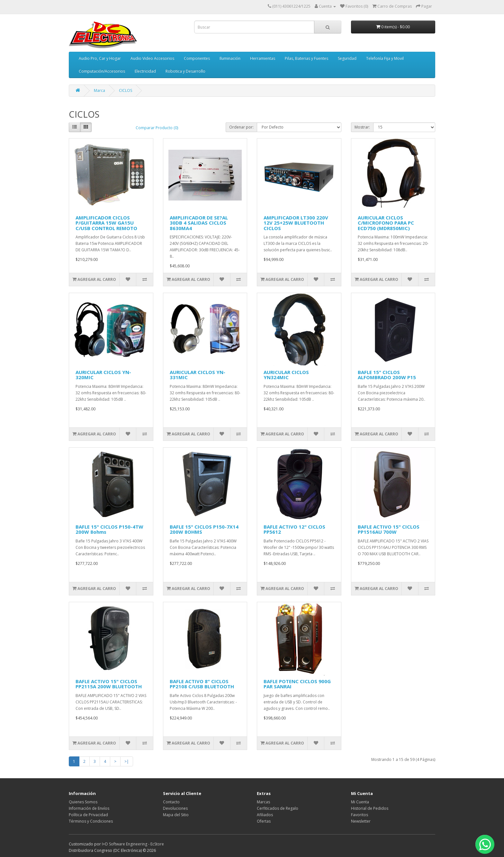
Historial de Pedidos (370, 808)
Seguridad (347, 58)
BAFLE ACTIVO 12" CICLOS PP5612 (294, 529)
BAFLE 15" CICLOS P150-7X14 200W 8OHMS (204, 529)
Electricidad (145, 71)
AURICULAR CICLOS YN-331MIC (198, 375)
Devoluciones (175, 808)
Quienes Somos (83, 802)
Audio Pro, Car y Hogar (100, 58)
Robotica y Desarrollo (185, 71)
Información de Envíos (89, 808)
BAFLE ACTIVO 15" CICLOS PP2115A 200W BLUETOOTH (109, 684)
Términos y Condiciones (91, 821)
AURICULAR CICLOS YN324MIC (286, 375)
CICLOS (126, 90)
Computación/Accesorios (102, 71)
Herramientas (263, 58)
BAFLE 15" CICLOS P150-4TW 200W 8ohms (109, 529)
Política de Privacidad (88, 815)
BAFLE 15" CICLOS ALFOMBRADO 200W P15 (387, 375)
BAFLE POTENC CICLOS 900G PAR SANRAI (297, 684)
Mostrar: (362, 127)
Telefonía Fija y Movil (385, 58)
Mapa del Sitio (176, 815)
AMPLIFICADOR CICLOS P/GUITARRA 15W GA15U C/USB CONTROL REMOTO (106, 223)
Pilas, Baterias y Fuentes (306, 58)
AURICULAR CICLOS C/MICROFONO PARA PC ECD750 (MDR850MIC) (386, 223)
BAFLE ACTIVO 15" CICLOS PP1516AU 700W (389, 529)
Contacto (171, 802)
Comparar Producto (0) (157, 128)
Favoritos (360, 815)
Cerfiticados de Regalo (278, 808)
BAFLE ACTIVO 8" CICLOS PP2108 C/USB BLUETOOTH (202, 684)
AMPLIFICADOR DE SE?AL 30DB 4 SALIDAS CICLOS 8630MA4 (199, 223)
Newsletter (361, 821)
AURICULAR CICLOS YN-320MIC (103, 375)
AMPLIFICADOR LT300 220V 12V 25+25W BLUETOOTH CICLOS (296, 223)
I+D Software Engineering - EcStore (133, 844)
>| (127, 761)
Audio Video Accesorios (152, 58)
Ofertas (264, 821)
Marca (99, 90)
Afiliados (265, 815)
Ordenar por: (241, 127)
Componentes (197, 58)
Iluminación (230, 58)
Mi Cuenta (360, 802)
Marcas (263, 802)
